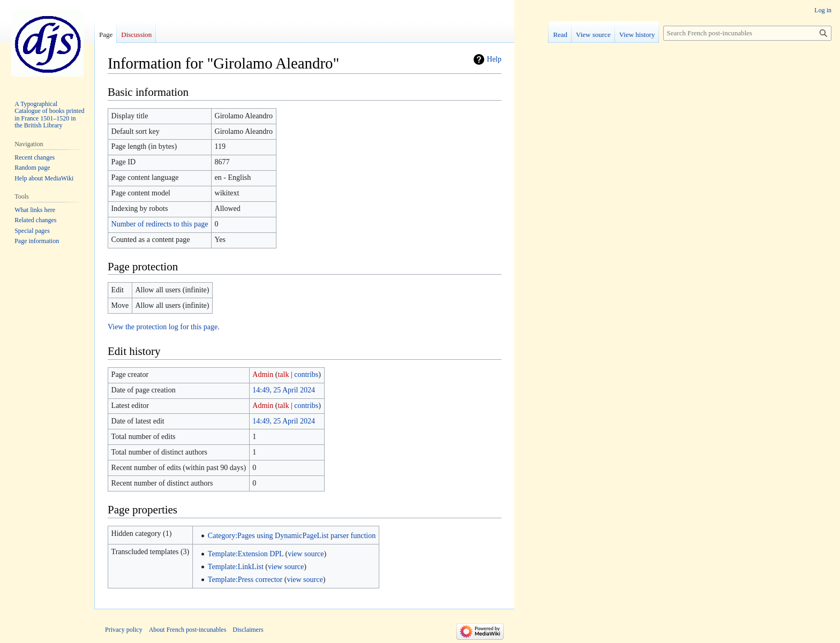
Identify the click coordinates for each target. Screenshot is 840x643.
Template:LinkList (236, 567)
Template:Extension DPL (246, 554)
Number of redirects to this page (160, 224)
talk (283, 375)
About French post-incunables (188, 630)
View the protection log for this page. (164, 327)
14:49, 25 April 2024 (284, 390)
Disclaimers (248, 630)
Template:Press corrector (245, 580)
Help (494, 59)
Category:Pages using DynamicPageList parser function (292, 536)
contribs (306, 375)
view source (306, 554)
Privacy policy (124, 630)
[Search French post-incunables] (747, 33)
